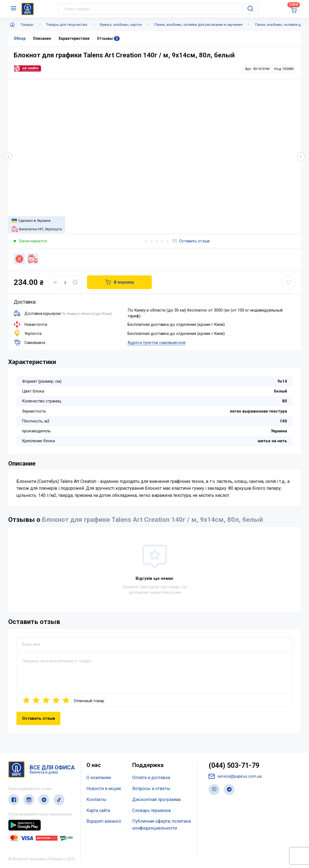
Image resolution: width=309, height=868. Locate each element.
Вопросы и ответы (151, 789)
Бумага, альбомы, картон (121, 25)
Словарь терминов (152, 810)
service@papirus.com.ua (235, 776)
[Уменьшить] (55, 282)
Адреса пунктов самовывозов (157, 343)
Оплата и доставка (151, 778)
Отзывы (108, 39)
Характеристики (74, 38)
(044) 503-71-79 (234, 765)
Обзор (20, 38)
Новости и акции (104, 789)
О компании (99, 778)
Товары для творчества (67, 25)
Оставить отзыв (191, 241)
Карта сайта (98, 810)
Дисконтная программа (156, 800)
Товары (27, 25)
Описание (42, 38)
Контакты (96, 800)
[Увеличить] (75, 282)
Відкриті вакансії (104, 821)
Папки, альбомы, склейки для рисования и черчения (198, 25)
